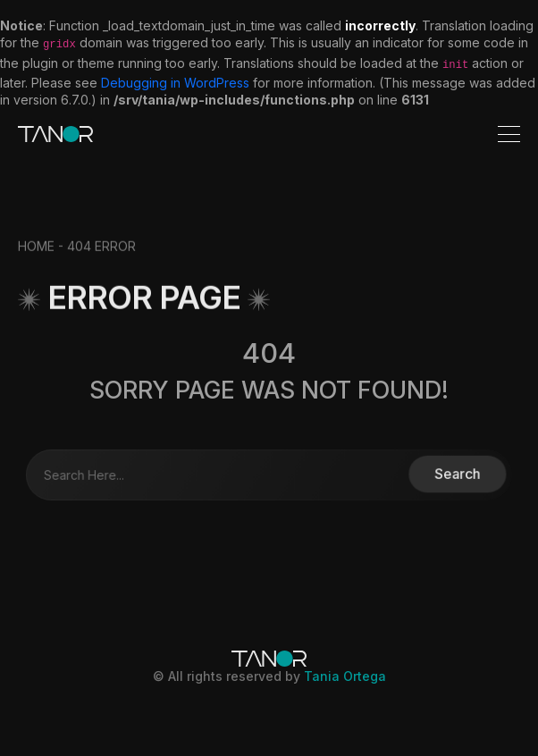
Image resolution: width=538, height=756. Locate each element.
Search (451, 474)
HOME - (42, 253)
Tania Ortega (345, 676)
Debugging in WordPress (175, 83)
